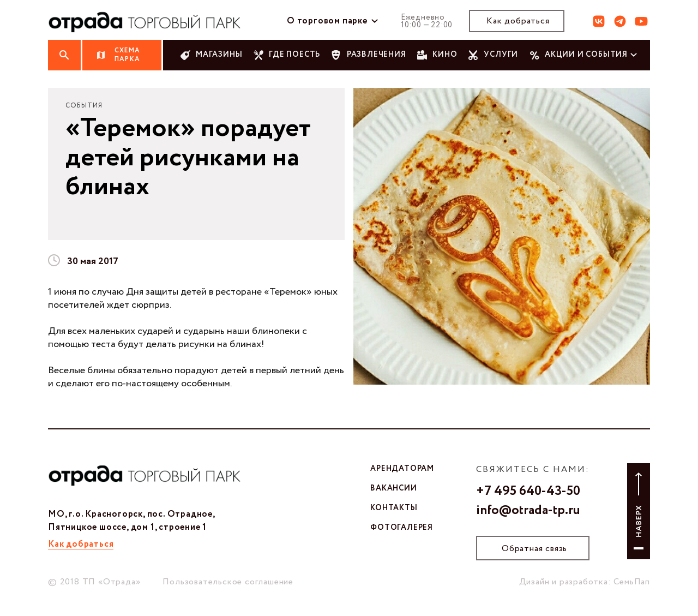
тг (620, 21)
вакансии (393, 488)
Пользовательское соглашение (228, 582)
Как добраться (518, 21)
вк (599, 21)
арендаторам (402, 469)
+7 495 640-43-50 (528, 492)
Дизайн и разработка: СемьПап (585, 582)
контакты (394, 508)
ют (641, 21)
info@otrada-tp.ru (528, 511)
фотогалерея (402, 528)
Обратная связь (534, 549)
